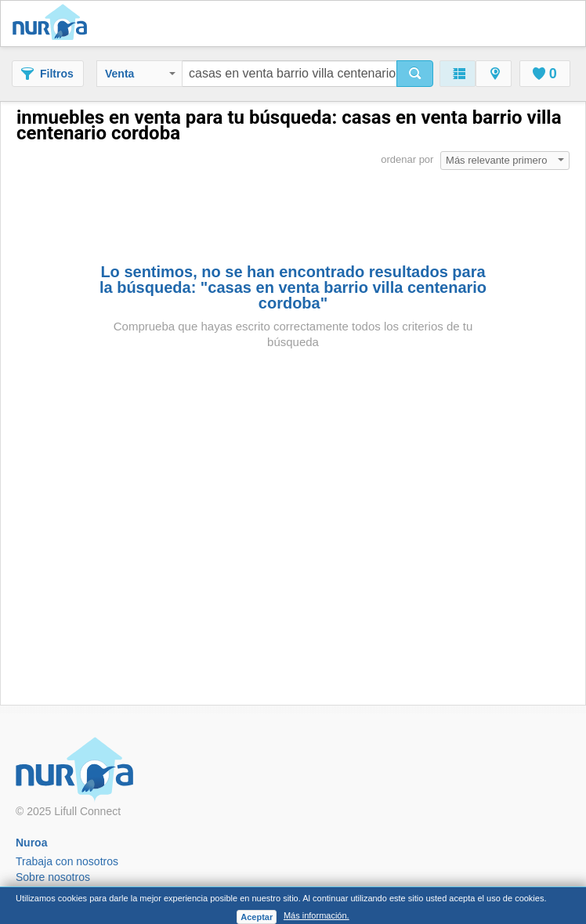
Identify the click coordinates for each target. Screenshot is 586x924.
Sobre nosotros (53, 877)
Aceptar (257, 917)
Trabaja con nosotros (67, 861)
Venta (140, 74)
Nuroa (54, 23)
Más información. (317, 915)
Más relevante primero (505, 160)
